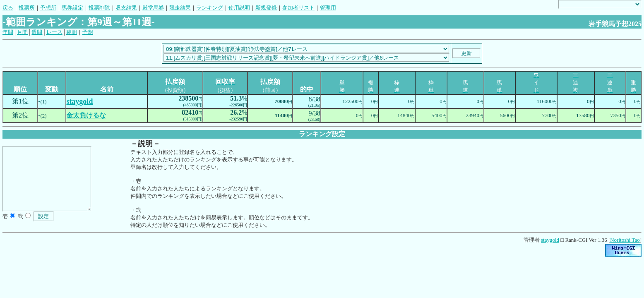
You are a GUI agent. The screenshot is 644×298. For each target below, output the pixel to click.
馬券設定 (72, 8)
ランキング (210, 8)
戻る (8, 8)
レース (54, 32)
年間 (8, 32)
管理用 (328, 8)
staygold (550, 240)
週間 (37, 32)
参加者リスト (298, 8)
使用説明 (239, 8)
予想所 (48, 8)
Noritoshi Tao (625, 240)
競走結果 (180, 8)
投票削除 (99, 8)
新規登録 (266, 8)
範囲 (72, 32)
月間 (22, 32)
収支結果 (126, 8)
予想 (88, 32)
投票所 (27, 8)
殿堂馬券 (153, 8)
